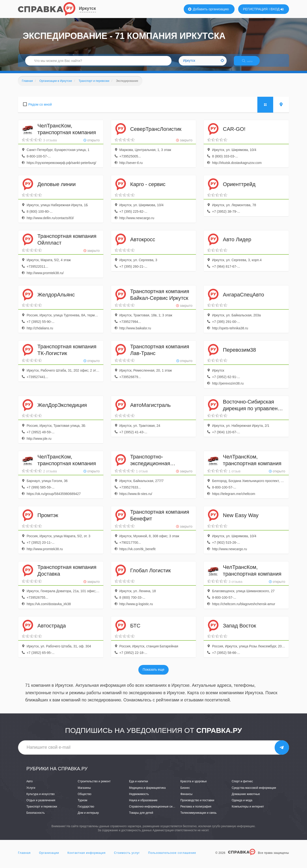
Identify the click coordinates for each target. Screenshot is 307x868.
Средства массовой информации (254, 792)
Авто (30, 786)
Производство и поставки (197, 804)
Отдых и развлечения (41, 804)
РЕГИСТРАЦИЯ (255, 9)
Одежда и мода (242, 804)
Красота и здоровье (194, 786)
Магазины (84, 792)
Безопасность (36, 817)
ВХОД (277, 9)
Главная (24, 857)
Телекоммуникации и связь (198, 817)
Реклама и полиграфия (196, 811)
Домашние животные (246, 798)
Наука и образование (143, 804)
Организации (49, 857)
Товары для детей (141, 817)
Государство (86, 811)
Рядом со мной (40, 108)
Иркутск (87, 8)
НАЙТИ (251, 63)
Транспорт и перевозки (42, 811)
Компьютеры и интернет (248, 811)
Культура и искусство (41, 798)
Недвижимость (139, 798)
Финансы (186, 798)
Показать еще (153, 674)
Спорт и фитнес (242, 786)
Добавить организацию (208, 9)
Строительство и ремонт (94, 786)
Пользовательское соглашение (172, 857)
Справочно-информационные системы (155, 811)
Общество (85, 798)
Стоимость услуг (127, 857)
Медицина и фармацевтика (147, 792)
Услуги (31, 792)
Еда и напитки (139, 786)
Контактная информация (86, 857)
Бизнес (185, 792)
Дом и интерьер (88, 817)
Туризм (83, 804)
